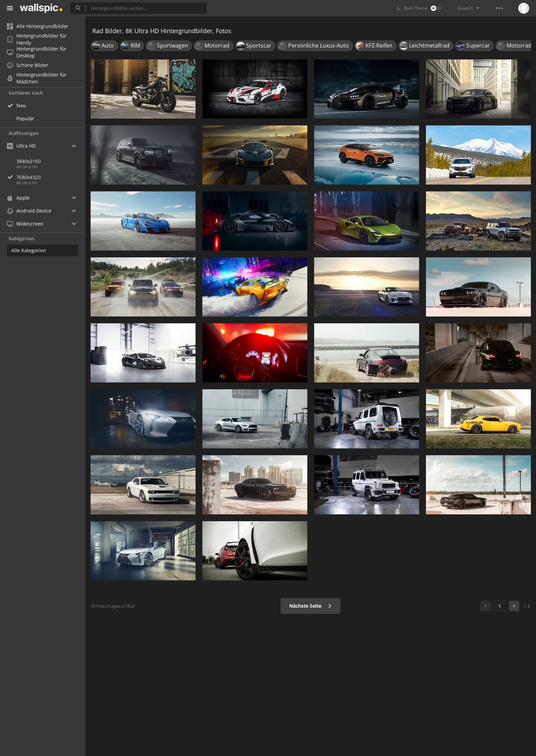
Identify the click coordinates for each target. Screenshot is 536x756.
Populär (25, 118)
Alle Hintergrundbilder (38, 26)
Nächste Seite (311, 606)
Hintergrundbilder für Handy (37, 39)
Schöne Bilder (28, 65)
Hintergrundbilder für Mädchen (37, 78)
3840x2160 (29, 161)
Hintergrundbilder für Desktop (37, 52)
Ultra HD (21, 146)
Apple (18, 198)
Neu (21, 105)
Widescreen (25, 224)
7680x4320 (51, 177)
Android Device (29, 211)
